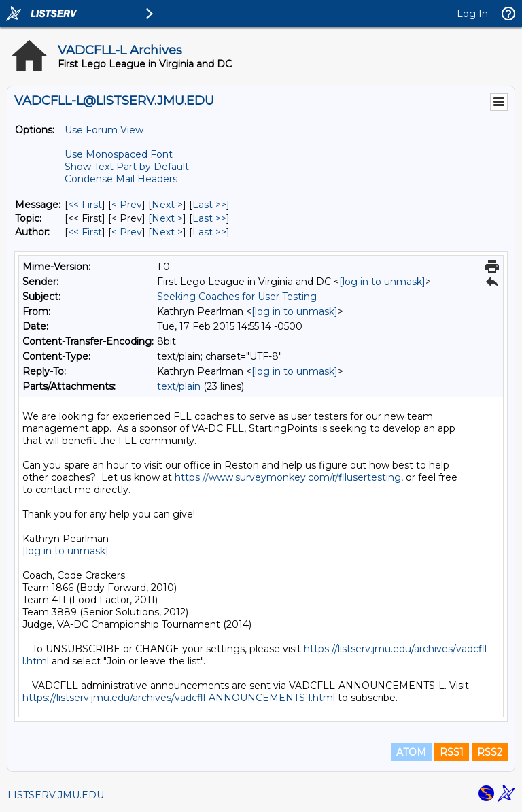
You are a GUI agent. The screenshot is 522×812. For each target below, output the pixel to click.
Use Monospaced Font (119, 154)
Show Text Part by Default (127, 167)
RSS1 (452, 752)
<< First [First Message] (85, 205)
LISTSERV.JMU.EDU (56, 795)
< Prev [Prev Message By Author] (127, 232)
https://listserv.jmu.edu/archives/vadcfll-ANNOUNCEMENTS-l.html (179, 698)
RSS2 (490, 752)
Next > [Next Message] (167, 205)
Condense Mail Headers (121, 179)
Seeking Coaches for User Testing (237, 297)
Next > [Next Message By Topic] (167, 218)
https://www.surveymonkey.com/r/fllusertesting (288, 477)
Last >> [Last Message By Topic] (209, 218)
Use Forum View (104, 130)
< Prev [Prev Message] (127, 205)
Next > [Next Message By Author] (167, 232)
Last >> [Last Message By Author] (209, 232)
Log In (472, 14)
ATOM (411, 752)
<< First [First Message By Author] (85, 232)
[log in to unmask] (382, 282)
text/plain (179, 386)
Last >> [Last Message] (209, 205)
